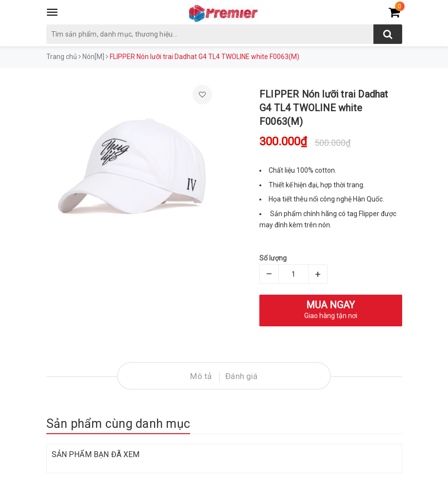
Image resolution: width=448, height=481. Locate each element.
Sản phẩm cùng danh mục (118, 424)
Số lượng (273, 258)
